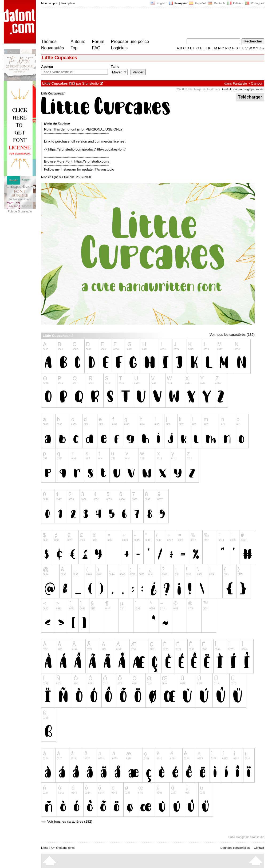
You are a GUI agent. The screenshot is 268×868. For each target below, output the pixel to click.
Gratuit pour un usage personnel (243, 89)
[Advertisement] (138, 23)
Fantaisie (240, 83)
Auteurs (78, 42)
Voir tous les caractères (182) (232, 335)
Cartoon (257, 83)
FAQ (96, 48)
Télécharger (250, 97)
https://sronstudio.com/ (92, 161)
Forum (98, 42)
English (158, 3)
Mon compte (49, 3)
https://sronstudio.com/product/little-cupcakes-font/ (87, 149)
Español (197, 3)
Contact (259, 848)
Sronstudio (90, 83)
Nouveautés (52, 48)
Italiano (235, 3)
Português (254, 3)
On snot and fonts (63, 848)
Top (74, 48)
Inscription (68, 3)
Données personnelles (235, 848)
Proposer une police (130, 42)
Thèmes (49, 42)
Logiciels (119, 48)
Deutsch (216, 3)
